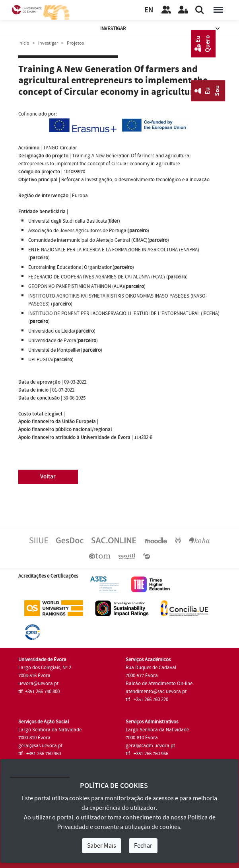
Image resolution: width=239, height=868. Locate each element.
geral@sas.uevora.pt (40, 746)
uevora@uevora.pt (38, 684)
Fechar (143, 846)
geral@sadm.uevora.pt (150, 746)
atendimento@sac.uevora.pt (156, 692)
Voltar (48, 477)
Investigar (161, 29)
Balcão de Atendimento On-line (159, 684)
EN (149, 10)
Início (24, 43)
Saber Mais (102, 846)
